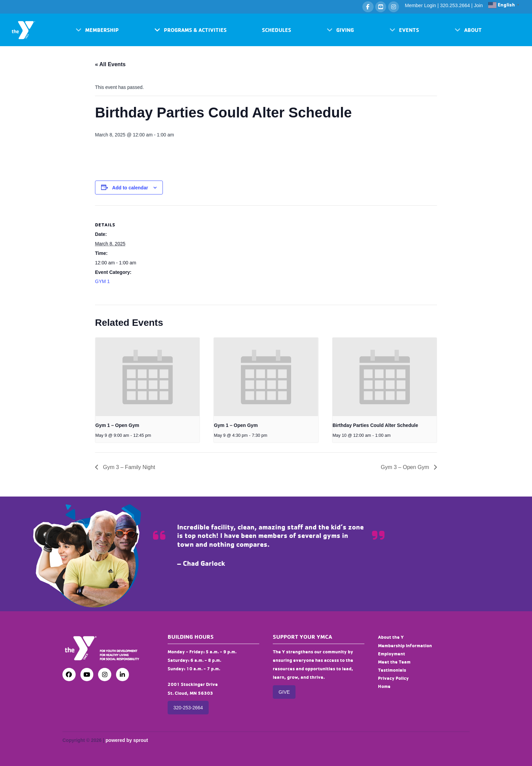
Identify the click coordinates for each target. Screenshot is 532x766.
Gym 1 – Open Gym (117, 425)
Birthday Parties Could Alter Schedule (375, 425)
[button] (97, 30)
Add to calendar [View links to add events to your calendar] (130, 188)
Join (478, 5)
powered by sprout (127, 740)
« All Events (110, 64)
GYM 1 (102, 281)
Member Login (420, 5)
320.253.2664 (455, 5)
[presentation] (147, 377)
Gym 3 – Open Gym (406, 467)
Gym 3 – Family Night (128, 467)
